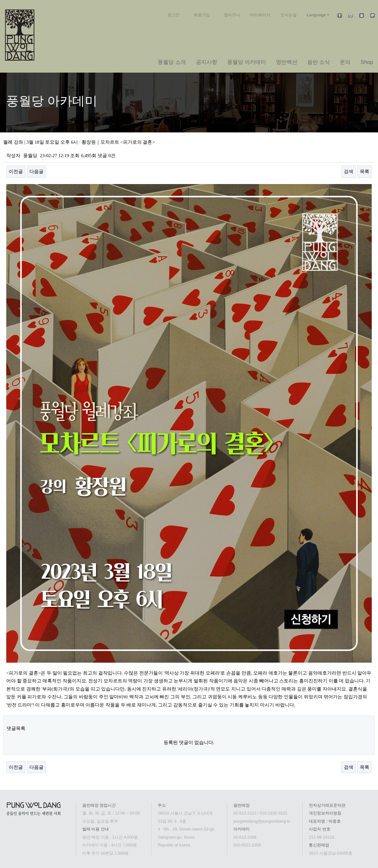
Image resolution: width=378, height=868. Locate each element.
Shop (367, 62)
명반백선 (287, 62)
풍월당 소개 (172, 62)
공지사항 (207, 62)
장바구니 (232, 15)
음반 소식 (319, 62)
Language (318, 15)
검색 (349, 172)
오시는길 (289, 15)
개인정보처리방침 (325, 813)
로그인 (174, 15)
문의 (345, 62)
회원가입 (202, 15)
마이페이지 (260, 15)
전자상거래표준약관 (327, 805)
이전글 (16, 172)
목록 (365, 172)
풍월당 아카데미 (247, 62)
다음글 (36, 172)
